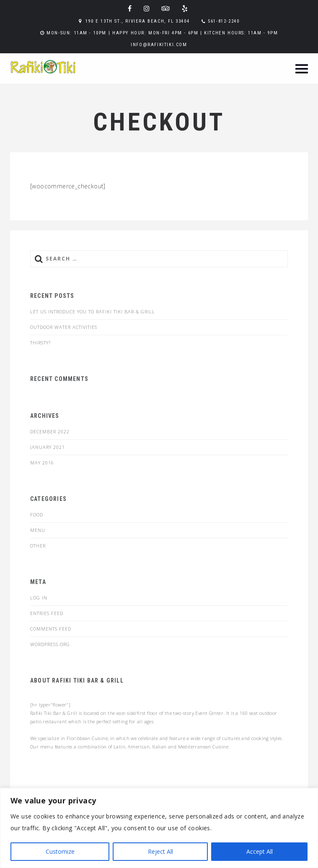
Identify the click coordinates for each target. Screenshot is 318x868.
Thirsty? (40, 343)
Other (38, 546)
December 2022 (50, 431)
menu (38, 530)
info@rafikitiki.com (159, 45)
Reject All (160, 851)
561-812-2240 (224, 21)
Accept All (260, 851)
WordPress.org (50, 644)
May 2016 (42, 463)
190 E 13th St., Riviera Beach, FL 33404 (137, 21)
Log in (39, 598)
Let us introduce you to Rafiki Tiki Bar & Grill (93, 311)
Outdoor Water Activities (64, 327)
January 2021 (48, 447)
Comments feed (51, 629)
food (37, 515)
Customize (60, 851)
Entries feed (47, 613)
